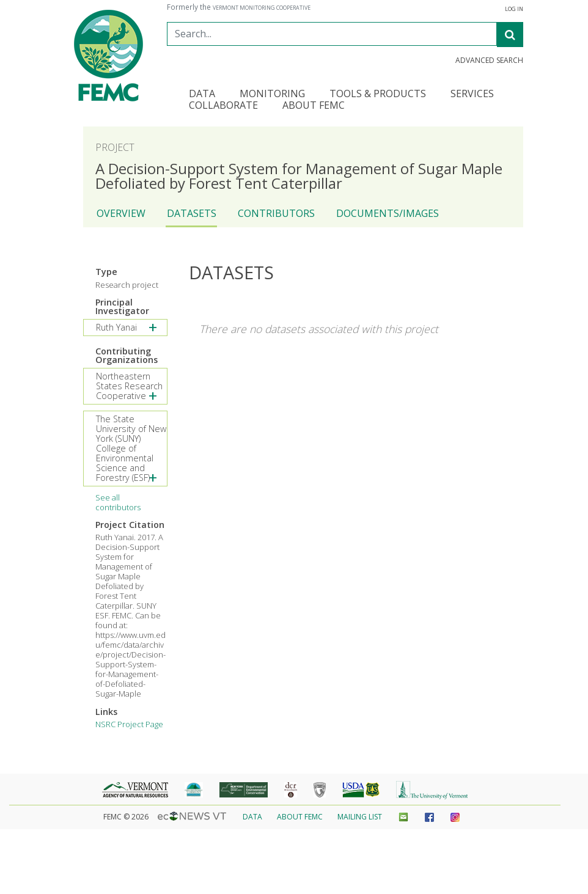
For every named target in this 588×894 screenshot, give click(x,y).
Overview (121, 213)
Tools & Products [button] (378, 94)
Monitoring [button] (272, 94)
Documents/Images (388, 213)
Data (252, 817)
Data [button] (202, 94)
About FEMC (300, 817)
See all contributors (118, 502)
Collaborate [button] (223, 106)
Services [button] (472, 94)
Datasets (192, 213)
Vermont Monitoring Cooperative (262, 8)
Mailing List (360, 817)
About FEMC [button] (314, 106)
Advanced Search (489, 60)
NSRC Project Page (129, 724)
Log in (514, 9)
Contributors (276, 213)
